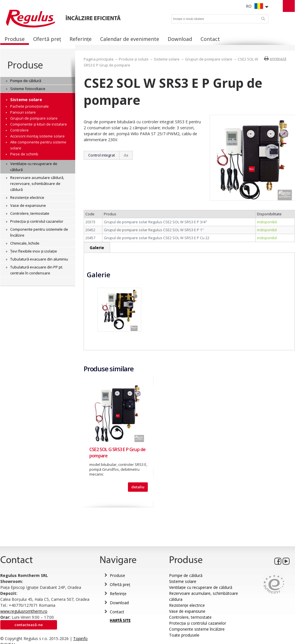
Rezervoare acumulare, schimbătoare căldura (204, 596)
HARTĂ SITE (120, 621)
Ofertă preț (120, 584)
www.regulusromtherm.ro (24, 611)
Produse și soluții (134, 59)
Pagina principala (99, 59)
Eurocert (274, 584)
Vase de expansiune (187, 611)
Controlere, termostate (190, 617)
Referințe (118, 594)
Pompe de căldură (186, 575)
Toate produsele (184, 635)
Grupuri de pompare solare (209, 59)
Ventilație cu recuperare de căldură (201, 587)
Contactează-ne (29, 625)
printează (278, 59)
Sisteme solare (167, 59)
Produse (25, 65)
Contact (117, 612)
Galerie (97, 248)
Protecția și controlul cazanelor (198, 623)
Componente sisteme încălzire (197, 629)
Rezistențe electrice (187, 605)
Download (119, 603)
